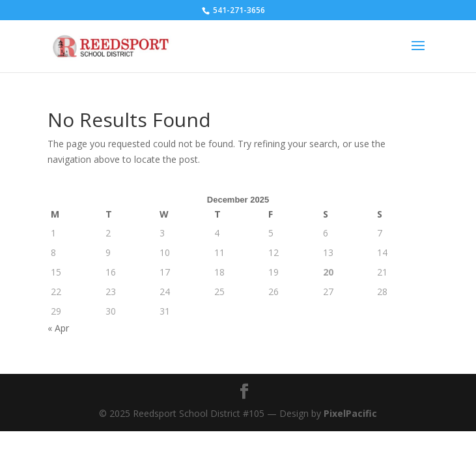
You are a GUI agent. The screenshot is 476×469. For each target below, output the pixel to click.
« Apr (58, 328)
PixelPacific (350, 413)
